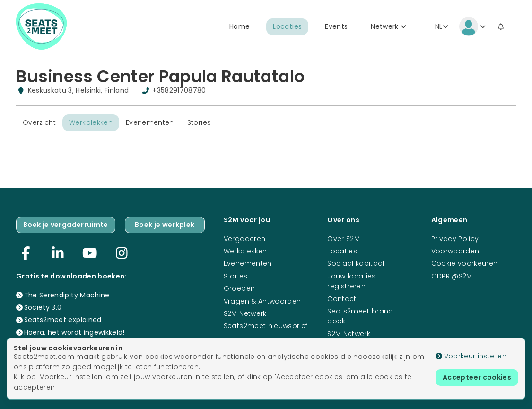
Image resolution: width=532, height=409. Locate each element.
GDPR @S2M (452, 276)
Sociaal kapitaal (356, 263)
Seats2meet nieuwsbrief (266, 326)
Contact (342, 299)
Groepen (239, 288)
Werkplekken (91, 122)
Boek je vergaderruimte (66, 225)
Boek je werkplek (165, 225)
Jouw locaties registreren (352, 281)
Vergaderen (245, 239)
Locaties (287, 26)
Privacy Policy (455, 239)
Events (336, 26)
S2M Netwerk (245, 313)
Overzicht (39, 122)
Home (240, 26)
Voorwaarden (455, 251)
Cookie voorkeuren (465, 263)
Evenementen (150, 122)
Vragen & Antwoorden (262, 301)
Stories (199, 122)
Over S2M (344, 239)
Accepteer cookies (477, 377)
